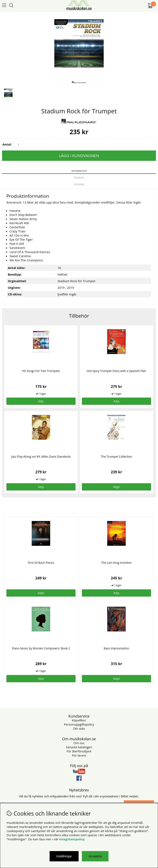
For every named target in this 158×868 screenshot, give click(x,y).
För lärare (79, 755)
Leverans (79, 184)
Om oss (79, 743)
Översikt (79, 178)
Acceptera (95, 856)
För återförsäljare (79, 751)
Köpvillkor (79, 720)
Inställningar (64, 856)
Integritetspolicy (72, 839)
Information (79, 171)
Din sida (79, 728)
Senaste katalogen (79, 747)
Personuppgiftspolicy (79, 724)
